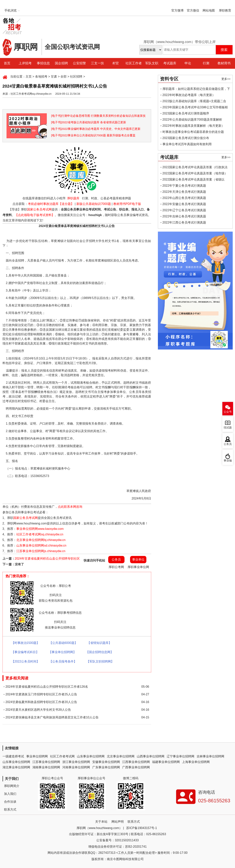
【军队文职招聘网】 (100, 661)
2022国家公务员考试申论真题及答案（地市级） (195, 173)
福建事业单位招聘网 (166, 762)
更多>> (226, 79)
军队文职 (152, 63)
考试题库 (170, 63)
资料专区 (169, 79)
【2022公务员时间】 (26, 661)
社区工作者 (134, 63)
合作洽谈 (10, 802)
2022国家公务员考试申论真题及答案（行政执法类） (195, 168)
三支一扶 (97, 63)
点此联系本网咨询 (70, 507)
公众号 (228, 412)
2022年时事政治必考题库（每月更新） (189, 95)
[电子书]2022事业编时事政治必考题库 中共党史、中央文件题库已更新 (96, 129)
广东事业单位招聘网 (106, 767)
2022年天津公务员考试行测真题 (184, 192)
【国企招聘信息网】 (100, 652)
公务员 (116, 559)
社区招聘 (76, 77)
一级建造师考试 (13, 756)
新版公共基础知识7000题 (94, 204)
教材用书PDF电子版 (127, 204)
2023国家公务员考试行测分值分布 (186, 138)
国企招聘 (61, 63)
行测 (206, 63)
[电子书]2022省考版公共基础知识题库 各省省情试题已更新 (89, 122)
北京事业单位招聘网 (121, 756)
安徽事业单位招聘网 (106, 762)
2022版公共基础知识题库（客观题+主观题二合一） (194, 102)
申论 (188, 63)
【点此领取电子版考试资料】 (35, 215)
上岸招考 (25, 63)
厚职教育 (225, 10)
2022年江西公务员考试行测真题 (184, 222)
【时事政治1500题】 (26, 643)
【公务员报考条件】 (63, 661)
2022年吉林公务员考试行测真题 (184, 216)
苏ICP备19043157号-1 (142, 828)
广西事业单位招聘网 (136, 767)
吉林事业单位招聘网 (210, 756)
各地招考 (41, 77)
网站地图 (209, 10)
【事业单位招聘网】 (62, 652)
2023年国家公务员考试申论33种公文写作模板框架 (195, 108)
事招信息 (43, 63)
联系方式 (10, 810)
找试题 (228, 428)
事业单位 (138, 559)
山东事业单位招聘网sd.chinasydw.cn (41, 545)
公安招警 (79, 63)
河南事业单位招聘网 (76, 767)
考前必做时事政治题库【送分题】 (51, 204)
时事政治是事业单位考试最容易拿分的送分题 (193, 132)
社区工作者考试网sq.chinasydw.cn (40, 534)
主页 (29, 77)
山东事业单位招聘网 (91, 756)
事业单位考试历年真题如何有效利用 (187, 144)
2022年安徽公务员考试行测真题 (184, 204)
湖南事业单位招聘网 (46, 767)
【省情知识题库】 (99, 643)
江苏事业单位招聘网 (46, 762)
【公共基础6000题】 (63, 643)
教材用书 (224, 63)
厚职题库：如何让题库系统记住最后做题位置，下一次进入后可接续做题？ (196, 90)
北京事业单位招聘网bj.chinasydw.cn (41, 540)
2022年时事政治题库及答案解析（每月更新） (194, 126)
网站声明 (118, 822)
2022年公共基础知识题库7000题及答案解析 (192, 120)
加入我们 (10, 794)
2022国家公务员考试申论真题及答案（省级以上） (194, 180)
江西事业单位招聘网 (136, 762)
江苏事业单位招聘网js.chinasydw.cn (41, 551)
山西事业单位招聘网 (151, 756)
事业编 (228, 461)
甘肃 (54, 77)
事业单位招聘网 (37, 756)
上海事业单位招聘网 (196, 762)
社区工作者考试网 (62, 756)
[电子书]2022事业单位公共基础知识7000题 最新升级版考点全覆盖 (93, 135)
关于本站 (101, 822)
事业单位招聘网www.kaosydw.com (40, 529)
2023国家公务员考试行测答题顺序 (186, 113)
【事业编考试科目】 (25, 652)
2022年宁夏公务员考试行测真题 (184, 186)
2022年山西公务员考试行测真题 (184, 198)
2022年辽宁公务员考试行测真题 (184, 210)
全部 (63, 77)
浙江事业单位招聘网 (76, 762)
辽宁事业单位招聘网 (181, 756)
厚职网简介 (12, 786)
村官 (116, 63)
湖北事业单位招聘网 (16, 767)
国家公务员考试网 (39, 209)
